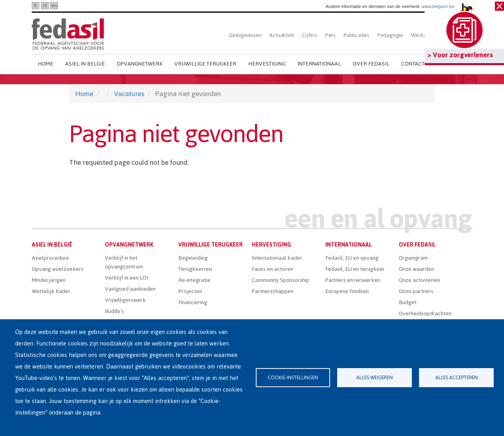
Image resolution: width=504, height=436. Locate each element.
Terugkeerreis (195, 269)
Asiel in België (85, 64)
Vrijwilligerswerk (125, 300)
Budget (408, 302)
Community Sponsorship (281, 280)
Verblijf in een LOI (126, 278)
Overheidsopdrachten (425, 313)
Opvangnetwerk (140, 64)
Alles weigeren (375, 377)
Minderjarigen (49, 280)
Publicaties (356, 35)
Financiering (193, 302)
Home (45, 64)
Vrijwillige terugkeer (205, 64)
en (54, 5)
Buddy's (114, 311)
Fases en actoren (272, 269)
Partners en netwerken (353, 280)
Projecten (190, 291)
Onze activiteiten (419, 280)
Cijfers (310, 35)
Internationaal (319, 64)
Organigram (413, 258)
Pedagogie (390, 35)
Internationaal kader (277, 258)
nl (45, 5)
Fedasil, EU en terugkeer (355, 269)
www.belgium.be (438, 6)
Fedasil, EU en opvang (352, 258)
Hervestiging (267, 64)
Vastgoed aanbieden (130, 289)
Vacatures (129, 94)
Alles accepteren (457, 377)
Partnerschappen (273, 291)
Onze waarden (416, 269)
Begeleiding (193, 258)
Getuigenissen (245, 35)
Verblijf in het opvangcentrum (124, 262)
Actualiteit (282, 35)
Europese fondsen (347, 291)
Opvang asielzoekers (58, 269)
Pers (330, 35)
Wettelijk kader (51, 291)
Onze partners (416, 291)
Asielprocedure (50, 258)
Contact (413, 64)
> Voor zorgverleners (460, 55)
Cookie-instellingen (293, 377)
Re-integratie (194, 280)
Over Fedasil (371, 64)
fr (35, 5)
